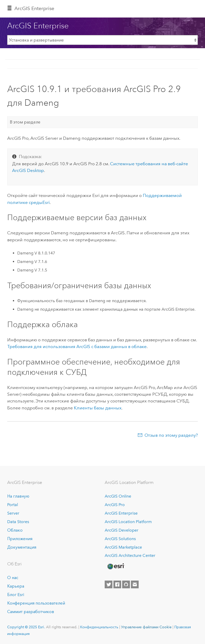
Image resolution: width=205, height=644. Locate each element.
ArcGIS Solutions (120, 539)
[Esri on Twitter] (109, 584)
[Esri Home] (115, 566)
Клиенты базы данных (98, 408)
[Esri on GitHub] (126, 584)
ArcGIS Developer (122, 530)
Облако (15, 530)
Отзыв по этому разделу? (171, 435)
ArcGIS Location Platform (128, 522)
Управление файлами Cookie (146, 627)
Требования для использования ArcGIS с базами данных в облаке (77, 346)
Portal (13, 505)
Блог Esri (16, 595)
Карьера (16, 586)
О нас (13, 578)
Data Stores (18, 522)
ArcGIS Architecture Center (130, 555)
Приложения (20, 539)
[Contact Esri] (135, 584)
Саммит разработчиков (31, 612)
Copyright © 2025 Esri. (26, 627)
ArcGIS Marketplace (123, 547)
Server (13, 513)
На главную (18, 496)
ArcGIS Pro (115, 505)
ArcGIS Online (118, 496)
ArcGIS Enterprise (34, 8)
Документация (22, 547)
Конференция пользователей (36, 603)
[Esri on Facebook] (117, 584)
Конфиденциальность (99, 627)
